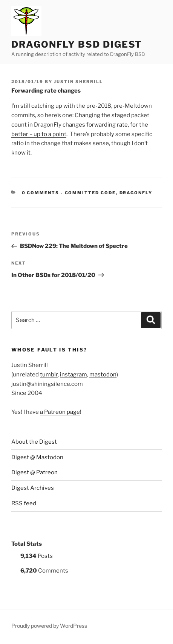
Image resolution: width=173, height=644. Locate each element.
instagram (73, 375)
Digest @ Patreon (34, 472)
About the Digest (34, 442)
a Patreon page (60, 412)
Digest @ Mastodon (37, 457)
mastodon (103, 375)
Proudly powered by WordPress (49, 626)
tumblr (49, 375)
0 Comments (41, 193)
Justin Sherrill (78, 82)
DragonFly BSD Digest (77, 44)
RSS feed (24, 503)
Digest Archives (33, 488)
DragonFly (136, 193)
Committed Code (90, 193)
